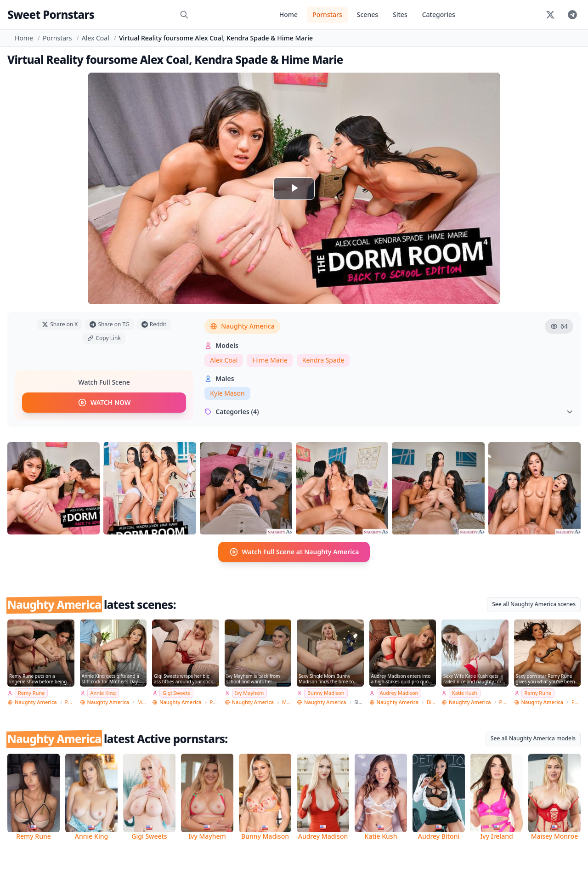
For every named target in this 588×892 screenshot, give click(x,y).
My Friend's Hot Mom (142, 702)
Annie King (103, 693)
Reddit (154, 324)
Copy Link (104, 338)
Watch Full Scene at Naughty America (294, 552)
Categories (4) (389, 412)
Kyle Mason (227, 393)
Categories (439, 14)
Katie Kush (465, 693)
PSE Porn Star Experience (215, 702)
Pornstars (327, 14)
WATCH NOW (104, 403)
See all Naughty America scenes (534, 604)
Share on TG (109, 324)
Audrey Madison (399, 693)
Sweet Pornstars (51, 14)
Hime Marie (270, 360)
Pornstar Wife (70, 702)
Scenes (367, 14)
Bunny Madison (326, 693)
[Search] (184, 15)
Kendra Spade (323, 360)
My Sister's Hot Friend (287, 702)
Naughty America (242, 326)
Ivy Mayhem (250, 693)
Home (288, 14)
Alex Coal (96, 38)
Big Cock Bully (431, 702)
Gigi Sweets (176, 693)
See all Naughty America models (533, 738)
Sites (400, 14)
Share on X (60, 324)
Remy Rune (31, 693)
